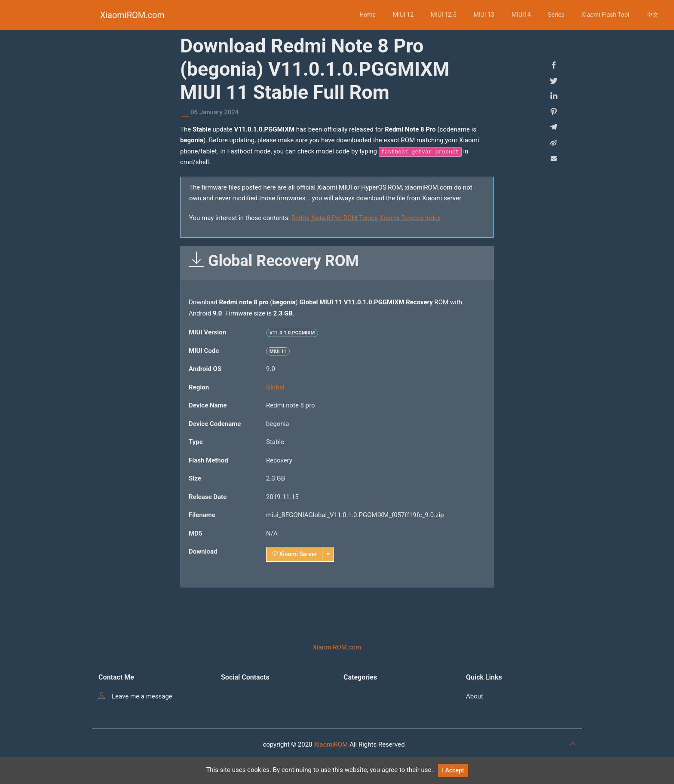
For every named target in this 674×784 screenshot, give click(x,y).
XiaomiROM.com (132, 15)
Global (275, 387)
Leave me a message (135, 696)
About (475, 696)
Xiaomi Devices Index (410, 218)
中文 (653, 15)
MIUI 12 (403, 15)
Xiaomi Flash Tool (605, 15)
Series (556, 15)
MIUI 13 (484, 15)
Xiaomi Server (294, 554)
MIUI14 (521, 15)
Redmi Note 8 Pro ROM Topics (335, 218)
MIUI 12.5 (444, 15)
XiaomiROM (331, 744)
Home (368, 15)
